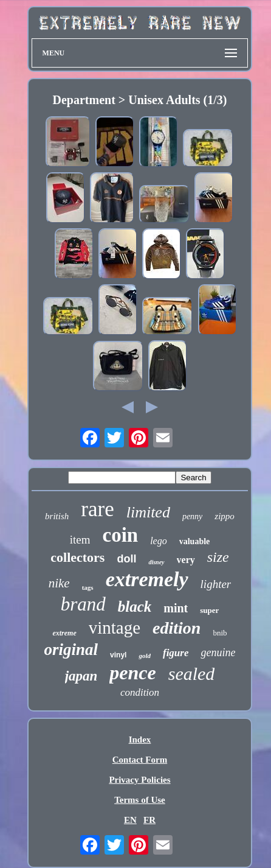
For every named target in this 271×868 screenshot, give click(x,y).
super (209, 610)
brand (83, 604)
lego (159, 541)
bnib (220, 633)
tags (88, 587)
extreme (64, 633)
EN (130, 820)
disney (156, 562)
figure (176, 653)
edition (177, 628)
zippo (225, 516)
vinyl (118, 655)
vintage (115, 628)
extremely (147, 579)
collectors (77, 557)
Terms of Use (140, 800)
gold (145, 656)
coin (120, 535)
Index (140, 740)
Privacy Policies (139, 780)
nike (59, 583)
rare (97, 509)
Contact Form (140, 760)
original (71, 649)
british (57, 516)
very (186, 560)
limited (148, 512)
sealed (192, 674)
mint (176, 608)
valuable (195, 541)
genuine (218, 653)
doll (126, 559)
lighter (216, 584)
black (135, 607)
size (218, 557)
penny (192, 516)
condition (140, 692)
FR (149, 820)
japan (81, 676)
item (80, 540)
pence (132, 673)
